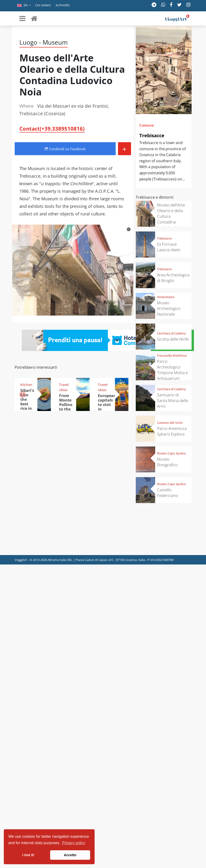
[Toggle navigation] (22, 18)
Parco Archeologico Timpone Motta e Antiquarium (172, 370)
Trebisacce (152, 135)
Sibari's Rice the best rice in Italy (27, 402)
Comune (147, 125)
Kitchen (26, 385)
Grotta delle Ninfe (173, 339)
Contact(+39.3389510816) (52, 128)
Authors (63, 5)
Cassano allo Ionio (170, 423)
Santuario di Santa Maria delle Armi (173, 400)
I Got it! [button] (28, 855)
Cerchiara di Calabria (171, 333)
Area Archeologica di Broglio (173, 278)
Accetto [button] (70, 855)
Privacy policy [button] (74, 843)
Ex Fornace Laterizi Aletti (169, 247)
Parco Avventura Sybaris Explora (172, 431)
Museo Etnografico (167, 462)
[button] (24, 6)
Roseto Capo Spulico (171, 453)
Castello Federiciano (168, 493)
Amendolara (166, 297)
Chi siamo (43, 5)
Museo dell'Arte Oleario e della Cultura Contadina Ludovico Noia (171, 216)
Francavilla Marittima (172, 355)
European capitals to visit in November (108, 405)
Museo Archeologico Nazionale (169, 308)
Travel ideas (64, 387)
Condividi (65, 149)
